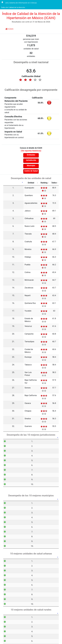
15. (7, 256)
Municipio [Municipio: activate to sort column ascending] (19, 429)
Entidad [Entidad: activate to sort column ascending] (18, 183)
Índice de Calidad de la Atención (13, 7)
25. (7, 311)
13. (7, 246)
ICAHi (9, 29)
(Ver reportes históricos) (31, 151)
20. (7, 283)
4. (7, 202)
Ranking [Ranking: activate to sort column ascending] (35, 183)
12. (7, 242)
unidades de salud (31, 49)
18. (7, 271)
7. (7, 217)
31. (7, 343)
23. (7, 301)
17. (7, 266)
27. (7, 323)
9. (7, 227)
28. (7, 328)
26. (7, 316)
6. (7, 212)
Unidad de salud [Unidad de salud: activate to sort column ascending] (20, 496)
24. (7, 306)
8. (7, 222)
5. (7, 207)
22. (7, 293)
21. (7, 288)
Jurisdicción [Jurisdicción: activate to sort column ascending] (20, 358)
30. (7, 338)
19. (7, 279)
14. (7, 251)
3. (7, 198)
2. (7, 193)
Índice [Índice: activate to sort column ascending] (51, 183)
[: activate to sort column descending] (7, 183)
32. (7, 348)
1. (7, 188)
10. (7, 232)
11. (7, 237)
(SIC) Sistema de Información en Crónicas (21, 3)
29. (7, 333)
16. (7, 261)
